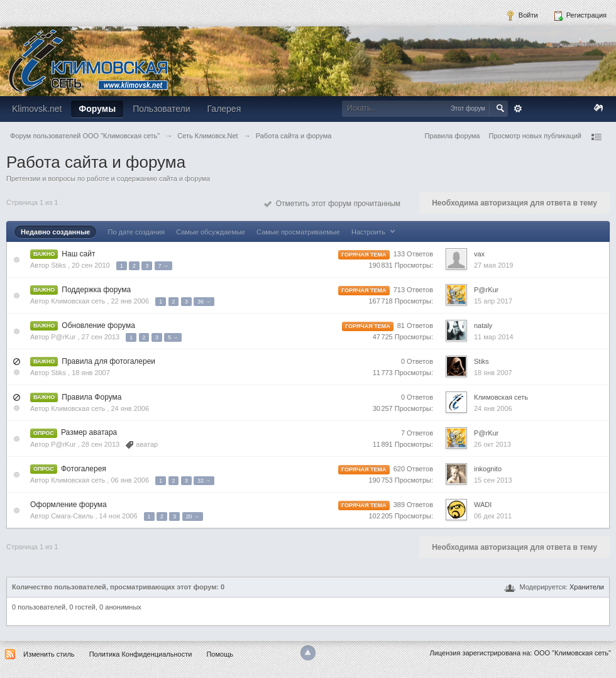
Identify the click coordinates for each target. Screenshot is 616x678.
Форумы (97, 109)
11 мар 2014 (494, 337)
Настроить (375, 232)
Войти (522, 16)
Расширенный (518, 109)
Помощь (220, 654)
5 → (173, 337)
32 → (204, 481)
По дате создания (136, 232)
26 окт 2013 (492, 444)
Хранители (587, 587)
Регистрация (580, 16)
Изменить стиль (49, 654)
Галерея (224, 109)
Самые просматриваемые (298, 232)
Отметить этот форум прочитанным (332, 204)
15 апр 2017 (493, 301)
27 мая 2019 (493, 265)
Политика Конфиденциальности (141, 654)
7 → (163, 266)
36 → (204, 302)
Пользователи (161, 109)
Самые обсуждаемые (211, 232)
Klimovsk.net (37, 109)
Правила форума (453, 136)
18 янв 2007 (493, 373)
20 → (193, 517)
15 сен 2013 (493, 480)
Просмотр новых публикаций (535, 136)
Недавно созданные (55, 232)
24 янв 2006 (493, 408)
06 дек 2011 (493, 516)
